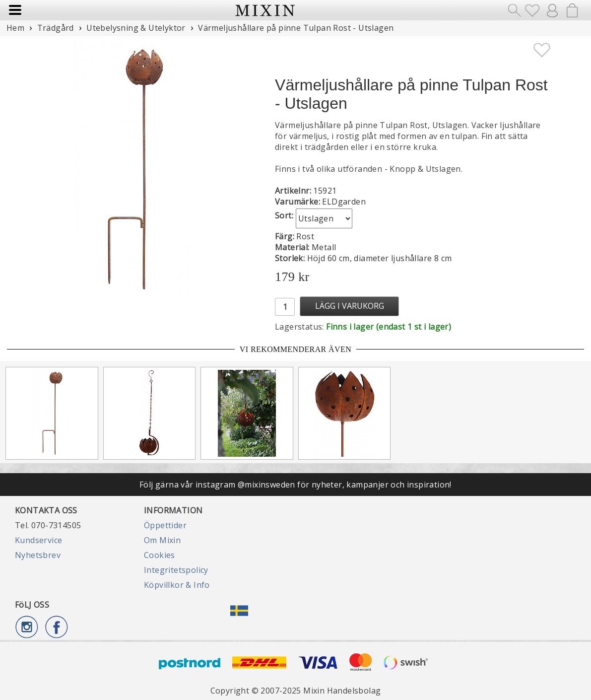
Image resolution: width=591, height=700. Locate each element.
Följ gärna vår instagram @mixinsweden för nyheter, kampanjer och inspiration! (295, 485)
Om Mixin (162, 540)
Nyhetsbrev (38, 555)
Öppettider (165, 525)
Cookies (160, 555)
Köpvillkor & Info (177, 585)
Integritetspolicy (176, 570)
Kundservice (38, 540)
